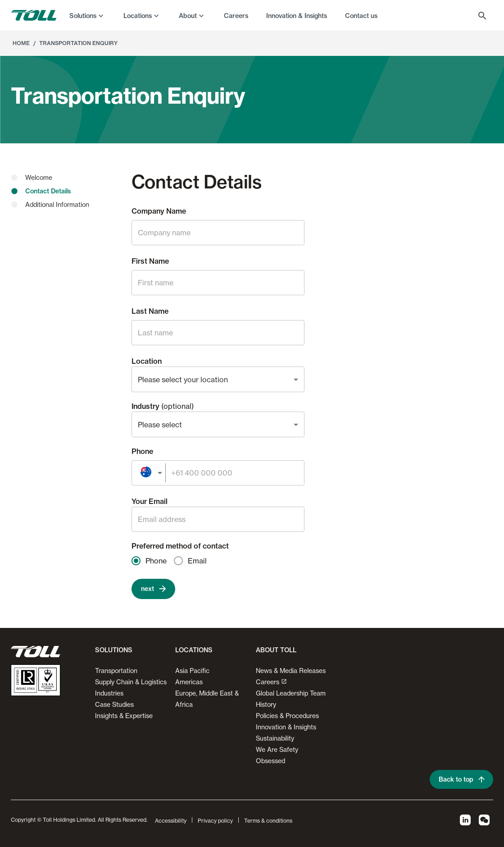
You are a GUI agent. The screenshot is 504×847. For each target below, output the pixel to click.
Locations (138, 16)
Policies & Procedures (287, 716)
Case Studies (114, 704)
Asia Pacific (192, 671)
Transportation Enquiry (78, 43)
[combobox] (218, 379)
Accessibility (171, 821)
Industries (109, 693)
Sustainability (275, 738)
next (153, 589)
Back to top (461, 780)
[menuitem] (87, 15)
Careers (271, 682)
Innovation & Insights (286, 727)
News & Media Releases (291, 671)
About (188, 16)
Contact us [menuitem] (361, 16)
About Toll (276, 650)
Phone (142, 451)
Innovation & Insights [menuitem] (297, 16)
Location (147, 361)
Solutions (83, 16)
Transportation (116, 671)
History (266, 704)
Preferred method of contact (180, 546)
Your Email (150, 501)
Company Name (159, 211)
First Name (150, 261)
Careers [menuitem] (236, 16)
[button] (112, 654)
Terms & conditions (268, 821)
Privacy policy (215, 821)
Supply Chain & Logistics (131, 682)
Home (21, 43)
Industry (163, 406)
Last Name (150, 311)
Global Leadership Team (291, 693)
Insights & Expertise (124, 716)
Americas (189, 682)
